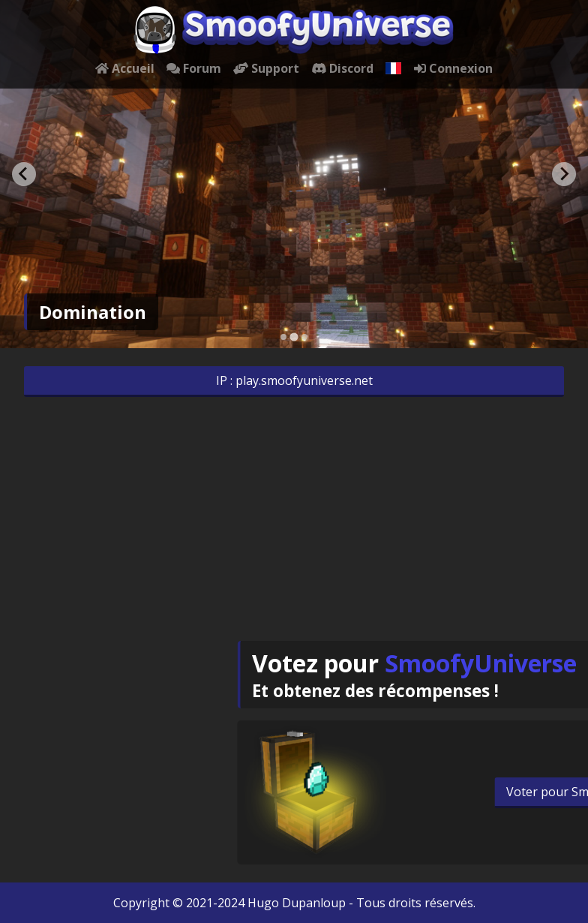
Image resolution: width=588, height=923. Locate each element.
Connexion (453, 68)
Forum (194, 68)
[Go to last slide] (24, 174)
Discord (342, 68)
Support (266, 68)
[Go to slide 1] (283, 337)
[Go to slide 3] (304, 337)
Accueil (125, 68)
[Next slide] (564, 174)
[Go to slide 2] (294, 337)
